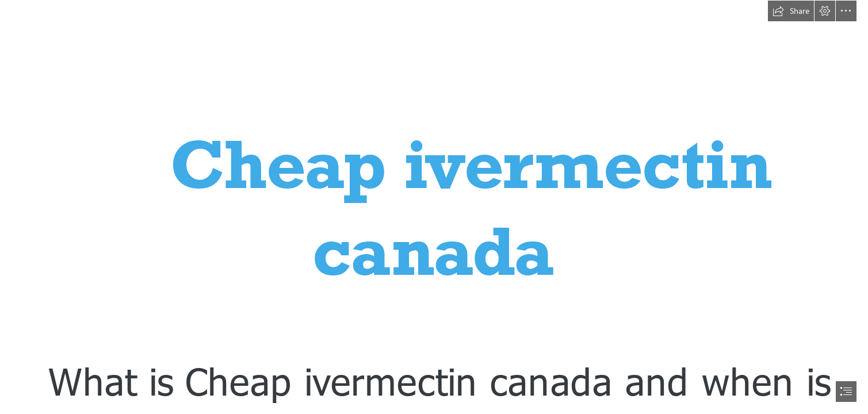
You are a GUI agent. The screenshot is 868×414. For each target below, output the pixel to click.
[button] (791, 11)
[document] (434, 207)
